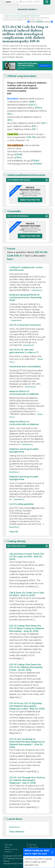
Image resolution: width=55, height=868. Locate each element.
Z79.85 (18, 155)
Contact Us (8, 852)
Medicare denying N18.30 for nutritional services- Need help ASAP (26, 298)
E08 (32, 102)
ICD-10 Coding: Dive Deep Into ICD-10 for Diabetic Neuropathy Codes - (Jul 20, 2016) (26, 667)
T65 (34, 137)
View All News (17, 832)
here (10, 259)
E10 (34, 126)
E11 (34, 129)
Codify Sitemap (33, 847)
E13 (10, 114)
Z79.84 (35, 161)
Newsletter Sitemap (11, 849)
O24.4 (32, 105)
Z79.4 (18, 158)
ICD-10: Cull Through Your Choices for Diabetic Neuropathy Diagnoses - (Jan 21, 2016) (27, 780)
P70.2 (39, 108)
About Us (8, 847)
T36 (29, 137)
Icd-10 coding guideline (22, 504)
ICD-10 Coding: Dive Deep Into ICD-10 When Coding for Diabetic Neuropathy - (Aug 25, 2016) (27, 628)
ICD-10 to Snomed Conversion (25, 325)
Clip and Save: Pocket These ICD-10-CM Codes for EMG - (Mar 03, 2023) (27, 557)
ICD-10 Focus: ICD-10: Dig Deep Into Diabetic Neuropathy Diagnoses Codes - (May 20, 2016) (27, 706)
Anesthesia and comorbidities (25, 367)
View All (14, 532)
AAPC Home (33, 845)
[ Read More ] (37, 290)
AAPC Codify (8, 845)
